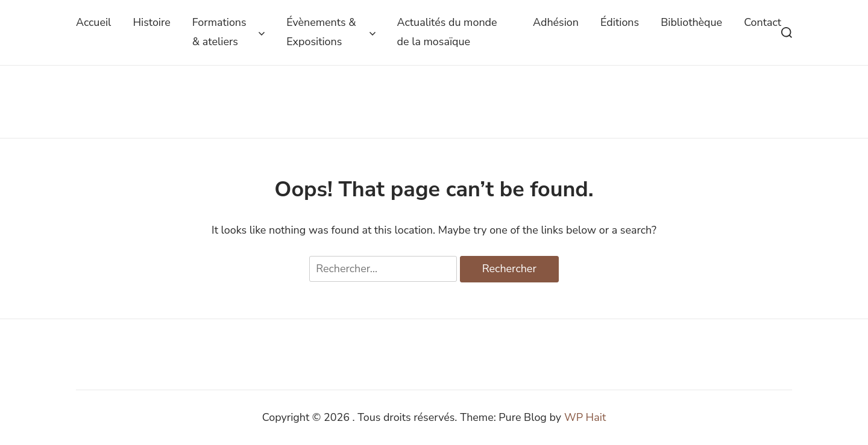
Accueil (93, 22)
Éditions (620, 22)
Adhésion (556, 22)
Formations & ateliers (228, 32)
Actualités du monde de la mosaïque (447, 32)
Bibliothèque (691, 22)
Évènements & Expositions (331, 32)
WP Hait (585, 417)
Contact (763, 22)
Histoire (151, 22)
